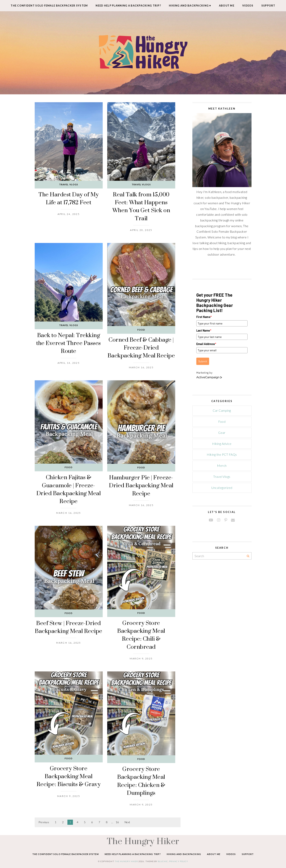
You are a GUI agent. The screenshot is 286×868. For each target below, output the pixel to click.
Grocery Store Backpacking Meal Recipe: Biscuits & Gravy (69, 776)
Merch (222, 465)
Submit (203, 361)
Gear (222, 433)
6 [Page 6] (92, 822)
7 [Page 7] (99, 822)
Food (141, 330)
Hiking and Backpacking (189, 6)
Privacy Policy (179, 861)
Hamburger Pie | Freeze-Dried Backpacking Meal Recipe (141, 485)
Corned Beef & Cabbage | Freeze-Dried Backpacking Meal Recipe (141, 348)
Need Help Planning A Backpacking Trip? (128, 6)
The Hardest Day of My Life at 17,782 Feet (68, 198)
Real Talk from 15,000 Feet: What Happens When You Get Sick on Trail (141, 206)
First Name (204, 317)
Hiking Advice (222, 444)
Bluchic (163, 861)
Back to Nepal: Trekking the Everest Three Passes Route (69, 343)
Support (268, 6)
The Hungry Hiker (143, 841)
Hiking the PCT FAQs (222, 454)
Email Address (206, 344)
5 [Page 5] (85, 822)
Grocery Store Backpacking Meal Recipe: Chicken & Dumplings (141, 781)
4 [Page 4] (77, 822)
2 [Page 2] (63, 822)
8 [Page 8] (107, 822)
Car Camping (222, 410)
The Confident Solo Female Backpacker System (49, 6)
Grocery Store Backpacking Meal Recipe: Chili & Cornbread (141, 635)
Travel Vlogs (69, 184)
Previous (44, 822)
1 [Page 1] (56, 822)
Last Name (204, 330)
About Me (227, 6)
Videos (248, 6)
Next (127, 822)
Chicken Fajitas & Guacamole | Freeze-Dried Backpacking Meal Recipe (69, 489)
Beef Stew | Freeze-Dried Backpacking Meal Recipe (68, 627)
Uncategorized (222, 488)
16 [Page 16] (117, 822)
